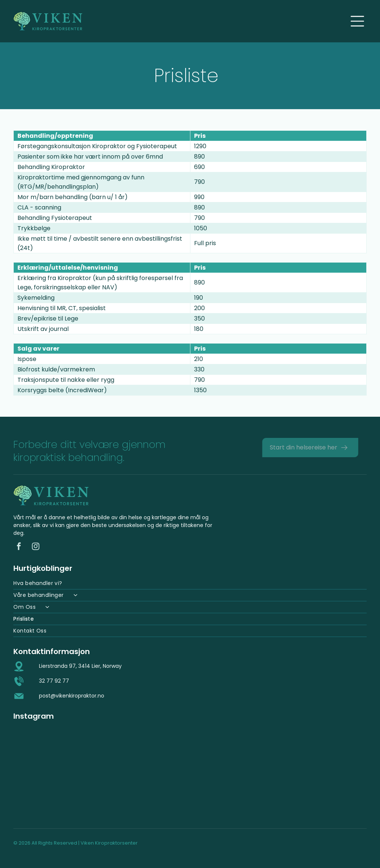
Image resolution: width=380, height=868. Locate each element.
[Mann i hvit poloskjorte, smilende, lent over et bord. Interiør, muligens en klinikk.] (146, 772)
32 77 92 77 (54, 681)
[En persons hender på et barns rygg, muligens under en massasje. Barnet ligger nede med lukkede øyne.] (320, 772)
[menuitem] (190, 583)
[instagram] (36, 547)
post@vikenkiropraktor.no (72, 696)
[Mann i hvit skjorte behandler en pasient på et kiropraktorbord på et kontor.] (234, 772)
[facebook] (19, 547)
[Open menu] (357, 21)
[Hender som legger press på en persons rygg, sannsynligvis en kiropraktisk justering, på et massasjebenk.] (60, 772)
